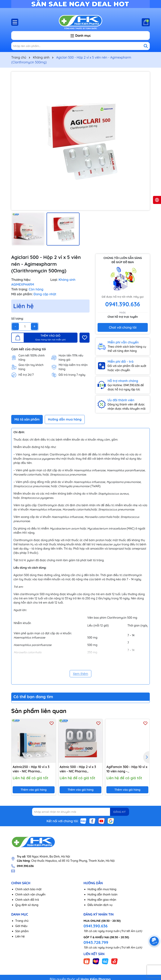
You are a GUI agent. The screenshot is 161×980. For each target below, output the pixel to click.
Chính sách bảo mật (28, 890)
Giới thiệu (21, 926)
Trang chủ (22, 921)
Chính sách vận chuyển (30, 895)
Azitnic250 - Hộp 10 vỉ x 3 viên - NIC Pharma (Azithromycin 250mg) (32, 769)
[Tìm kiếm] (146, 46)
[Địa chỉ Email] (81, 812)
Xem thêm (80, 674)
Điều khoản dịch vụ (100, 905)
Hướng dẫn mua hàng (102, 890)
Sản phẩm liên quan (40, 711)
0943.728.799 (96, 943)
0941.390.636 (96, 926)
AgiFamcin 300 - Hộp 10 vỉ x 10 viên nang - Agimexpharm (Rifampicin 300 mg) (126, 769)
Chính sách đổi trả (27, 900)
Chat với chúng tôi (123, 327)
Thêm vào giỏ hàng (34, 790)
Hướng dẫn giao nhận (102, 900)
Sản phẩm (22, 931)
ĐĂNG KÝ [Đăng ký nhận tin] (119, 812)
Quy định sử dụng (27, 905)
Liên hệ (20, 937)
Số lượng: (17, 319)
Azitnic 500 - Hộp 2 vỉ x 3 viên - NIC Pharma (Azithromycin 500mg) (78, 769)
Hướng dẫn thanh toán (102, 895)
